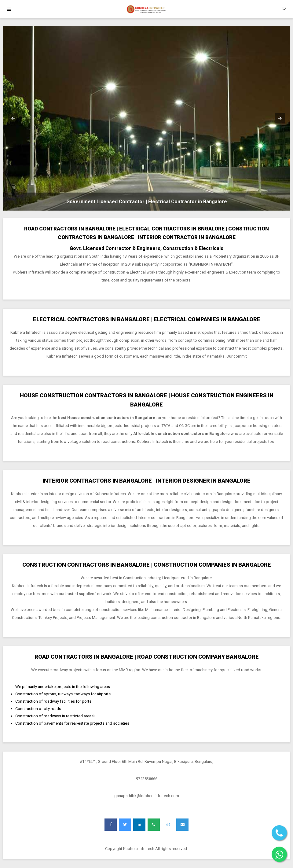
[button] (13, 118)
